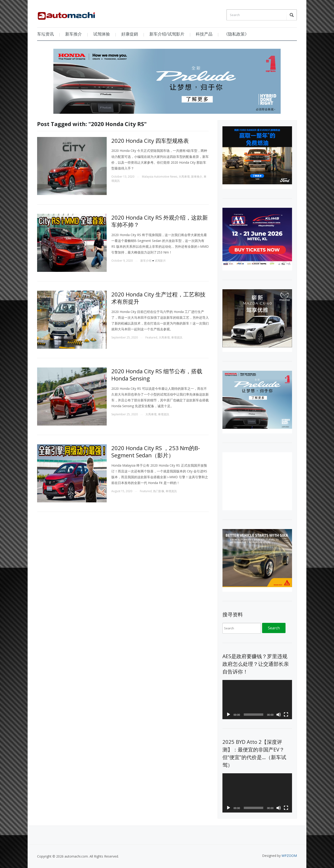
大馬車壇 (184, 177)
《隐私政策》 (236, 34)
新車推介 (197, 177)
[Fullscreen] (286, 715)
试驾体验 (102, 34)
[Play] (228, 715)
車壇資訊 (177, 337)
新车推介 (74, 34)
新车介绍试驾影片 (153, 261)
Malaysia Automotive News (160, 177)
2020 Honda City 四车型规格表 (150, 141)
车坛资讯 (45, 34)
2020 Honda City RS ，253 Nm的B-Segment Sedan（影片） (156, 452)
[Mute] (279, 715)
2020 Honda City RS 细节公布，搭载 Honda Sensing (157, 375)
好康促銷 (130, 34)
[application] (257, 700)
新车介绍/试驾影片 (167, 34)
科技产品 (204, 34)
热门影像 (159, 491)
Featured (151, 337)
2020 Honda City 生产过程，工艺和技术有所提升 (158, 298)
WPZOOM (289, 856)
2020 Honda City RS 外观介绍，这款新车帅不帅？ (160, 221)
